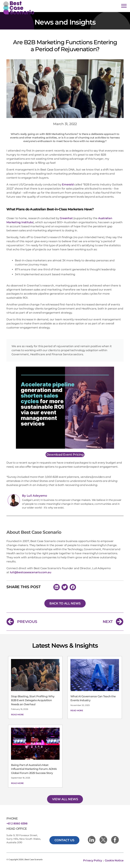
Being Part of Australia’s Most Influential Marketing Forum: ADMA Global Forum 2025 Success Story (34, 769)
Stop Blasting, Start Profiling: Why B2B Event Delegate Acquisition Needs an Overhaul (33, 700)
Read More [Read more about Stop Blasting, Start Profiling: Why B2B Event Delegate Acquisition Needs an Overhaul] (17, 715)
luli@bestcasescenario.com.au (31, 572)
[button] (57, 587)
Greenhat (66, 218)
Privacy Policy (93, 860)
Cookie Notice (114, 860)
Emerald (68, 184)
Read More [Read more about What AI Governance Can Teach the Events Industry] (77, 710)
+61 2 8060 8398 (17, 824)
